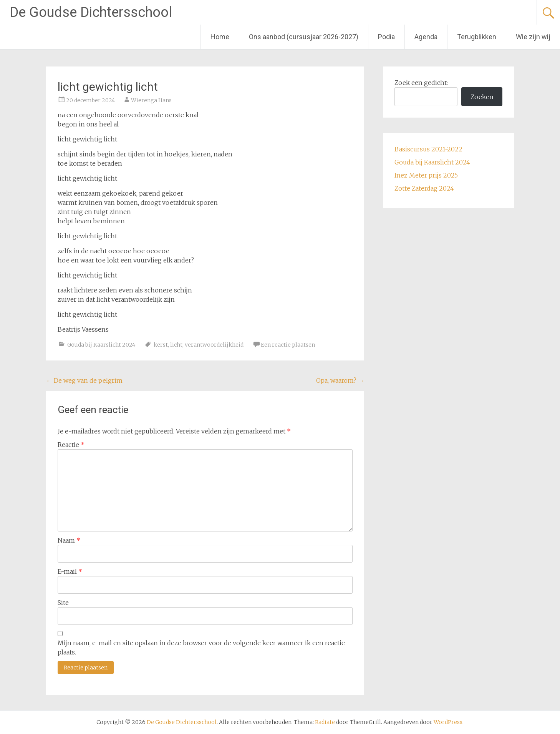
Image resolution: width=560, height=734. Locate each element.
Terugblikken (477, 37)
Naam (69, 540)
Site (63, 603)
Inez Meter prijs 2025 (426, 175)
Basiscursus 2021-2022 (428, 149)
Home (220, 37)
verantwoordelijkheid (214, 345)
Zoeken (482, 97)
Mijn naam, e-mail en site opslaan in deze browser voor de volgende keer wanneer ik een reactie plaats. (201, 648)
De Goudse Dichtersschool (91, 12)
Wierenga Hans (151, 100)
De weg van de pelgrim (84, 380)
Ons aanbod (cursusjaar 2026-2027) (304, 37)
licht (176, 345)
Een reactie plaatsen (288, 345)
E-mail (70, 571)
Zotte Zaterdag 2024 (424, 188)
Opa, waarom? (340, 380)
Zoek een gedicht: (421, 83)
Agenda (426, 37)
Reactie (71, 445)
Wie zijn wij (533, 37)
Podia (386, 37)
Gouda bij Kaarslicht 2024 (101, 345)
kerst (161, 345)
